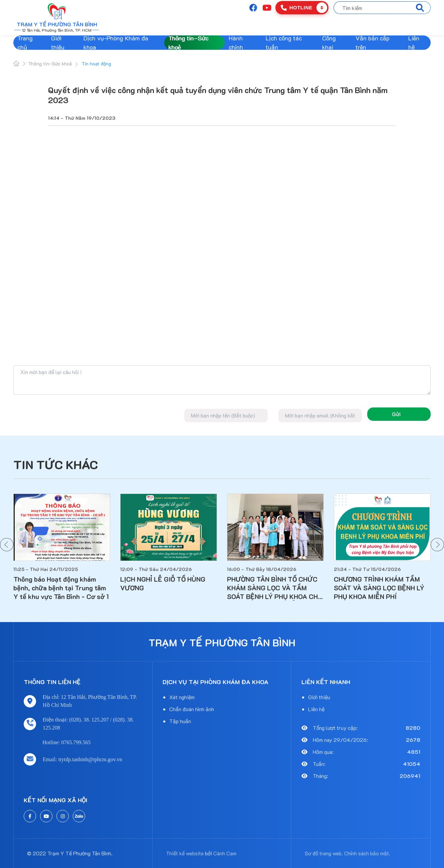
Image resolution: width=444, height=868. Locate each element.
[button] (7, 545)
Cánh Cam (225, 853)
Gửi (396, 414)
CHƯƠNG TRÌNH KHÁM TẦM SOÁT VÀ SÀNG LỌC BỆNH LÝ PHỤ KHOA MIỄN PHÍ (379, 588)
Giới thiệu (58, 43)
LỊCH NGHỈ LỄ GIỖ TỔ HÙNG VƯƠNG (163, 583)
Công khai (329, 43)
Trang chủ (25, 43)
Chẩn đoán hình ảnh (192, 709)
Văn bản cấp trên (373, 43)
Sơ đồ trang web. (324, 853)
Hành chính (236, 43)
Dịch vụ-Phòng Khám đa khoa (116, 43)
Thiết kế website (185, 853)
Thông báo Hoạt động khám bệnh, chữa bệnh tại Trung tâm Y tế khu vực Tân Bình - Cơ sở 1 (61, 588)
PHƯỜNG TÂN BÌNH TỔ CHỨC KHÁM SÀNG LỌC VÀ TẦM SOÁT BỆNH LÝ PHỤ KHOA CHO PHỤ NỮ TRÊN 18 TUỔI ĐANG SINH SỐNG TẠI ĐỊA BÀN (275, 588)
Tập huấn (180, 721)
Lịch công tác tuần (284, 43)
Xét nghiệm (182, 697)
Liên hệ (414, 43)
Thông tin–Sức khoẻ (188, 43)
